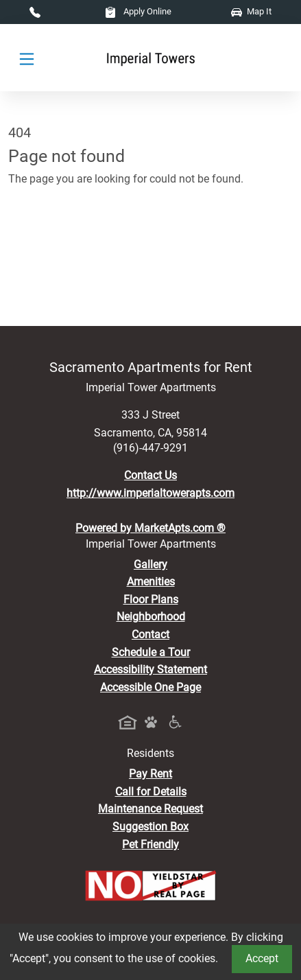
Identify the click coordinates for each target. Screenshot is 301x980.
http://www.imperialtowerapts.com (150, 493)
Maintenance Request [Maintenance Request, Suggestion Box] (150, 809)
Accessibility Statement (150, 669)
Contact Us (150, 475)
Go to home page (50, 239)
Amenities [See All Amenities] (151, 582)
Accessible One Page (150, 687)
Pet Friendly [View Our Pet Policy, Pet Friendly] (150, 844)
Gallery (150, 564)
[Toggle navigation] (27, 58)
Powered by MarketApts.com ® (150, 528)
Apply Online (138, 11)
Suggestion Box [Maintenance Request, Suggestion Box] (150, 827)
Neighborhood (151, 617)
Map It (251, 11)
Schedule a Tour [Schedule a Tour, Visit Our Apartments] (151, 652)
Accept (262, 958)
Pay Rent (150, 774)
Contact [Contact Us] (150, 634)
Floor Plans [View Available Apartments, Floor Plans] (151, 599)
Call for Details (151, 792)
